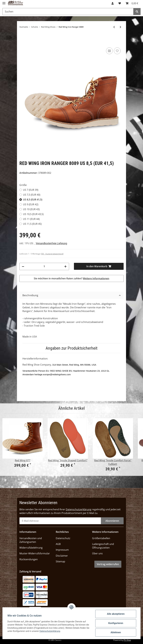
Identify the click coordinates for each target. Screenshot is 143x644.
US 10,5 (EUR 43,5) (33, 214)
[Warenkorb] (132, 3)
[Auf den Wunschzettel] (117, 51)
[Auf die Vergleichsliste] (109, 51)
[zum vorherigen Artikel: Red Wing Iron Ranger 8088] (114, 27)
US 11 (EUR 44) (31, 219)
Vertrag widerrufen (108, 564)
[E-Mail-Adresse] (60, 521)
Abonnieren (112, 521)
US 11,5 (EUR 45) (32, 224)
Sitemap (60, 561)
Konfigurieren (116, 623)
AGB (58, 544)
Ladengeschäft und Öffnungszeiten (103, 546)
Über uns (97, 553)
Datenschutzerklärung (79, 509)
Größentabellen (101, 538)
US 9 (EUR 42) (31, 204)
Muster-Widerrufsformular (35, 553)
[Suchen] (68, 12)
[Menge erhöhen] (65, 266)
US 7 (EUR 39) (31, 190)
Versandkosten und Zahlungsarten (31, 540)
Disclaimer (62, 556)
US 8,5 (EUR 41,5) (33, 200)
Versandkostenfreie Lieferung (51, 243)
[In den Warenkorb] (99, 266)
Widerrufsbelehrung (31, 548)
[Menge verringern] (23, 266)
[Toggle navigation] (4, 2)
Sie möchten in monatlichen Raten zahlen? (71, 278)
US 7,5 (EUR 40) (32, 195)
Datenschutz (63, 538)
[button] (113, 3)
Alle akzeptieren (116, 614)
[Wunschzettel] (120, 3)
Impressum (62, 550)
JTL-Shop (127, 640)
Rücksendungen (29, 559)
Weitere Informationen (96, 278)
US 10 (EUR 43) (31, 209)
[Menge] (44, 266)
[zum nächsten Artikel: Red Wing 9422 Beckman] (120, 27)
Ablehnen (116, 632)
